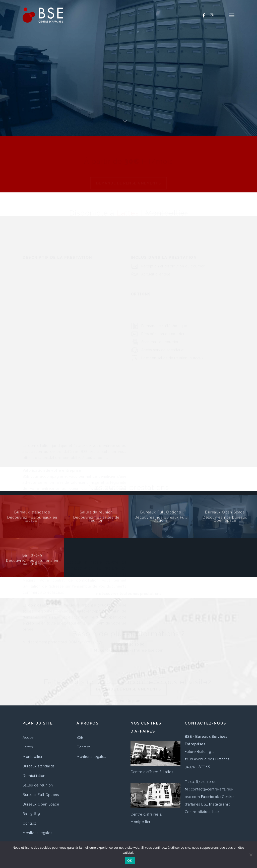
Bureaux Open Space (41, 804)
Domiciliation (34, 776)
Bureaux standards (39, 766)
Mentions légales (37, 833)
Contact (29, 823)
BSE (80, 738)
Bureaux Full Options (41, 795)
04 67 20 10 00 (204, 782)
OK (130, 861)
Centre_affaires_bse (202, 812)
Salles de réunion (38, 785)
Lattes (28, 747)
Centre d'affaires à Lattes (152, 772)
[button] (232, 15)
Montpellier (33, 757)
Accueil (29, 738)
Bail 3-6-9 (31, 814)
